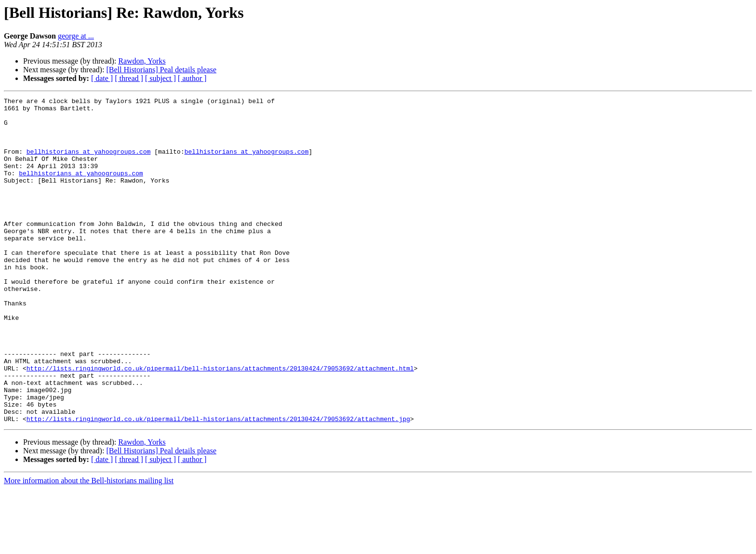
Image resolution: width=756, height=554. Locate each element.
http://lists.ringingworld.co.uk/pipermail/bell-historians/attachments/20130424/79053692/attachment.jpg (218, 484)
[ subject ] (161, 78)
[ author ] (192, 78)
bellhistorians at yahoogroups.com (88, 163)
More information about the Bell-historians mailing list (89, 546)
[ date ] (102, 78)
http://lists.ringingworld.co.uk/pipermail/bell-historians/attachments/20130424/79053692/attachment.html (220, 423)
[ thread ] (129, 78)
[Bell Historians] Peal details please (161, 70)
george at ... (76, 36)
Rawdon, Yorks (142, 61)
